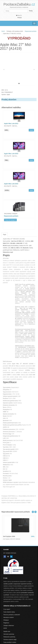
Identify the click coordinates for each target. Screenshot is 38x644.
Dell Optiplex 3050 (9, 536)
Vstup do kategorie (10, 220)
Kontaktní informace (11, 553)
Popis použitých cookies (10, 642)
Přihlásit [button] (20, 18)
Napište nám (7, 631)
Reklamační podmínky (9, 637)
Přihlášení (6, 620)
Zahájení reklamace (9, 626)
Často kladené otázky (9, 612)
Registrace (6, 623)
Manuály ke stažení (9, 617)
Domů (3, 31)
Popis (5, 235)
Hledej (31, 11)
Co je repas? (7, 609)
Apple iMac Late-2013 (11, 124)
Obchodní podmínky (9, 634)
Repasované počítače (31, 31)
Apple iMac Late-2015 (11, 154)
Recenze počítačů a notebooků (12, 615)
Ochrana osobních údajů (10, 640)
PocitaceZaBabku (19, 4)
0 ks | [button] (19, 15)
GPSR (5, 628)
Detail (31, 130)
